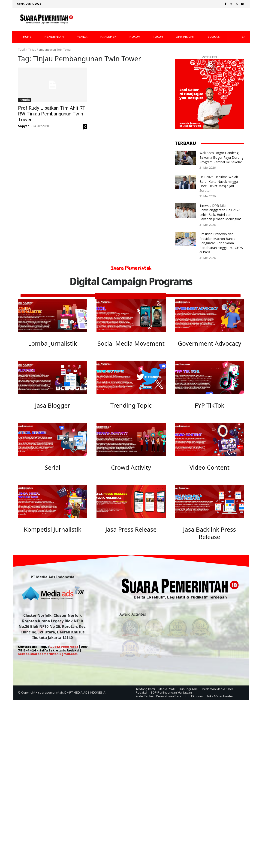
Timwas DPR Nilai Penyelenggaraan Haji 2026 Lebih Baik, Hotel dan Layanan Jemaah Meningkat (220, 212)
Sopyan (24, 126)
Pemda (25, 100)
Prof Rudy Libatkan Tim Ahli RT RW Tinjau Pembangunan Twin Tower (52, 114)
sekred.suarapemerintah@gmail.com (48, 659)
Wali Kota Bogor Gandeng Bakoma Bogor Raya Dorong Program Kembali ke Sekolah (221, 157)
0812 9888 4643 (64, 651)
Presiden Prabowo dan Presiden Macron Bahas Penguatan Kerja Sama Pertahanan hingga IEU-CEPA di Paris (221, 243)
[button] (240, 37)
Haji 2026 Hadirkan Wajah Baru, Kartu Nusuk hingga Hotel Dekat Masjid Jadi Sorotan (219, 184)
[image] (53, 316)
